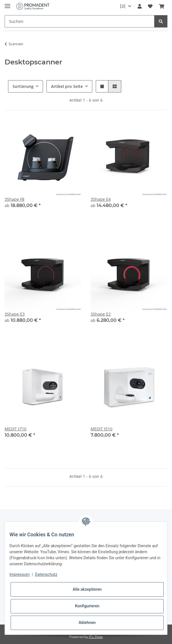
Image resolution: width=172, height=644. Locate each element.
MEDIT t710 (15, 429)
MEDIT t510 (101, 429)
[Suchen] (80, 21)
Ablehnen (87, 623)
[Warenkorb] (162, 6)
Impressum (19, 574)
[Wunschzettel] (150, 6)
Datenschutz (46, 574)
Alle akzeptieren (87, 589)
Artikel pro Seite (67, 86)
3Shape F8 (14, 199)
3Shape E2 (101, 314)
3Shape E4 (101, 199)
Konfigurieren (87, 606)
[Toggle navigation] (7, 4)
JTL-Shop (96, 637)
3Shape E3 (15, 314)
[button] (140, 6)
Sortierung (23, 86)
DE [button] (123, 6)
